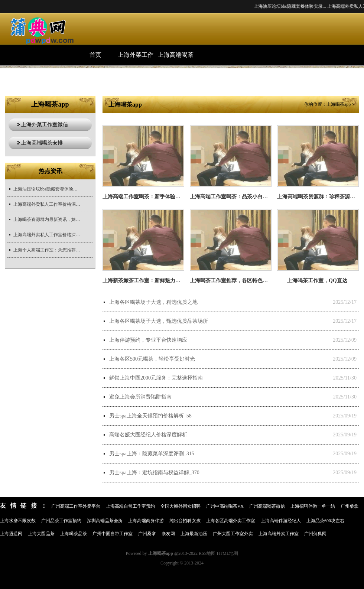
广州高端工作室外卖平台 (76, 506)
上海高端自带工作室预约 (130, 506)
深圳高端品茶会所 (105, 521)
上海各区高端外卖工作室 (231, 521)
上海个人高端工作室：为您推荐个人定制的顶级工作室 (47, 250)
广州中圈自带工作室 (113, 534)
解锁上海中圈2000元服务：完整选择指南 (156, 378)
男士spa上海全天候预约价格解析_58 (150, 416)
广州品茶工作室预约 (61, 521)
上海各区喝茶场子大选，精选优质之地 (153, 302)
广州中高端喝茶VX (225, 506)
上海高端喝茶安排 (176, 58)
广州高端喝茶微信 (267, 506)
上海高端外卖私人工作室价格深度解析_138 (47, 235)
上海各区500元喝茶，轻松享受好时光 (152, 359)
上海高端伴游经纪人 (281, 521)
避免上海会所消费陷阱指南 (140, 397)
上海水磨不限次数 (18, 521)
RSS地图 (207, 553)
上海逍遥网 (11, 534)
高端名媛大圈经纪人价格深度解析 (148, 435)
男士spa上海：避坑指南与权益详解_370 (154, 473)
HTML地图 (227, 553)
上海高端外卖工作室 (279, 534)
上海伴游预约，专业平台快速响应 (148, 340)
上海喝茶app (339, 104)
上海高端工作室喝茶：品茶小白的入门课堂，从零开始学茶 (257, 197)
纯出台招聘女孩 (185, 521)
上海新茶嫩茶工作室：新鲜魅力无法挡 (147, 281)
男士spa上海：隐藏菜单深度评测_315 (152, 454)
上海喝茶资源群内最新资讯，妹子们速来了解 (47, 219)
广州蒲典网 (315, 534)
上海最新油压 (194, 534)
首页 (95, 55)
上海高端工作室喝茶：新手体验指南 (144, 197)
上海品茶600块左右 (325, 521)
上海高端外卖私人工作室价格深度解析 (47, 204)
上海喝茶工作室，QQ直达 (317, 281)
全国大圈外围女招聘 (181, 506)
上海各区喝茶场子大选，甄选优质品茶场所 (159, 321)
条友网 (168, 534)
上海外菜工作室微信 (136, 58)
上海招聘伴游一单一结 (313, 506)
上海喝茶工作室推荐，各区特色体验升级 (237, 281)
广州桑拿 (350, 506)
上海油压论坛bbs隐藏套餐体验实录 (47, 189)
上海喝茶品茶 (74, 534)
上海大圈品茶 (41, 534)
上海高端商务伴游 (146, 521)
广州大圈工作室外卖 (233, 534)
